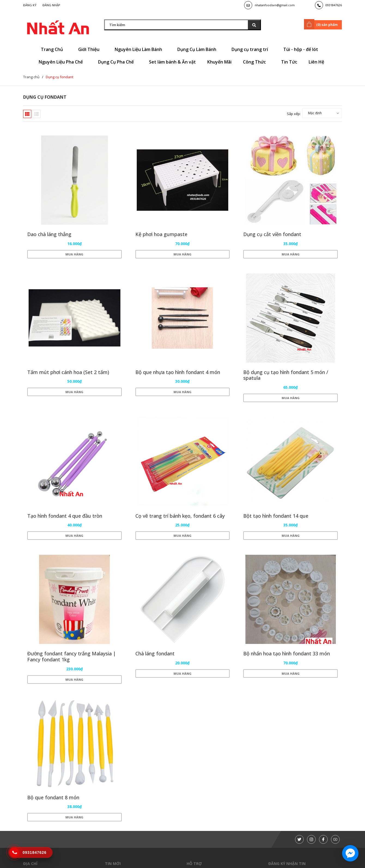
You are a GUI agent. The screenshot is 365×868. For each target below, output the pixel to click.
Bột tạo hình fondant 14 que (276, 516)
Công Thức (256, 62)
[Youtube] (335, 839)
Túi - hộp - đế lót (303, 49)
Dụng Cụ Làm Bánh (199, 49)
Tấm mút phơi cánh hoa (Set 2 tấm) (68, 372)
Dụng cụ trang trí (252, 49)
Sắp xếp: (294, 114)
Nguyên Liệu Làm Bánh (140, 49)
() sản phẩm (322, 24)
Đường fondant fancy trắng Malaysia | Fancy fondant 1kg (72, 656)
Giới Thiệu (91, 49)
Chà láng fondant (155, 653)
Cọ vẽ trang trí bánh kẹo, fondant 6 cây (180, 516)
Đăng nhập (51, 5)
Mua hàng (74, 254)
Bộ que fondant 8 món (53, 797)
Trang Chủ (54, 49)
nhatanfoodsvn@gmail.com (275, 5)
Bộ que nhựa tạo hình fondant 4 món (178, 372)
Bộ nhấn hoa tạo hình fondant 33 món (287, 653)
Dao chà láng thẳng (49, 234)
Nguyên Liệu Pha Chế (63, 62)
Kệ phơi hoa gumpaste (161, 234)
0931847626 (334, 5)
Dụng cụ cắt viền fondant (272, 234)
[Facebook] (323, 839)
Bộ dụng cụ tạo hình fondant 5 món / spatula (286, 375)
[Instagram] (311, 839)
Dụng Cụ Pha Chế (118, 62)
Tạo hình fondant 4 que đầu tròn (65, 516)
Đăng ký (30, 5)
